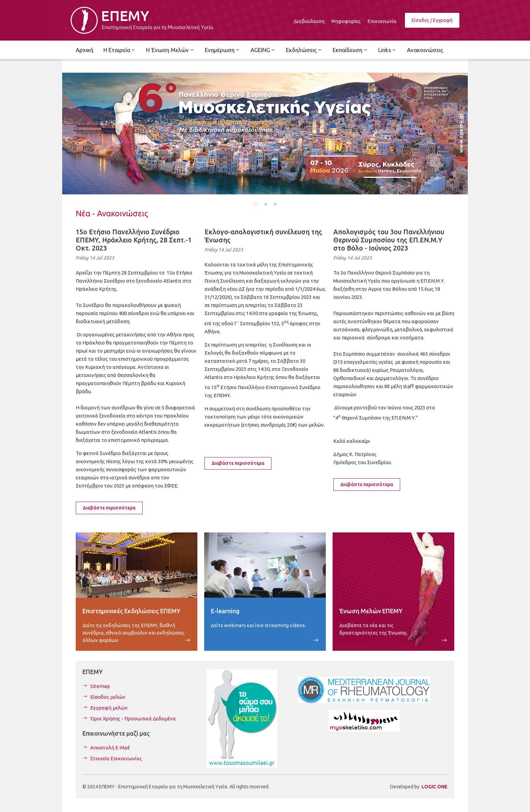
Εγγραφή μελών (109, 708)
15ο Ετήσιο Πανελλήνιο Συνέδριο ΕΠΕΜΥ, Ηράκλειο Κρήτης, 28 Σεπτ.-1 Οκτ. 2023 (134, 240)
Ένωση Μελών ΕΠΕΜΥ (371, 611)
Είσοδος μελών (108, 697)
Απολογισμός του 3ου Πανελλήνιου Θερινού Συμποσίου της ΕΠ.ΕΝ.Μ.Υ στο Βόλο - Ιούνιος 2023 (389, 240)
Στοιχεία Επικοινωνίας (116, 758)
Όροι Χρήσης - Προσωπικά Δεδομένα (133, 719)
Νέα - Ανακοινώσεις (112, 213)
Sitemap (100, 686)
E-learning (225, 611)
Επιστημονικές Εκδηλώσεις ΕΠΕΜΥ (131, 611)
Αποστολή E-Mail (110, 748)
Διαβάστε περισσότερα (109, 508)
